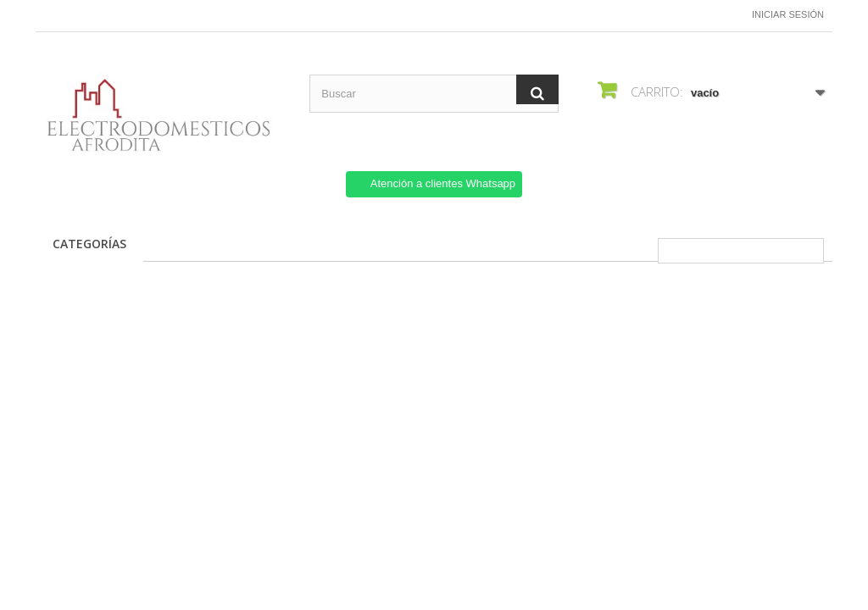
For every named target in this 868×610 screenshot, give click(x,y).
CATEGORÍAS (89, 244)
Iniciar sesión (788, 14)
